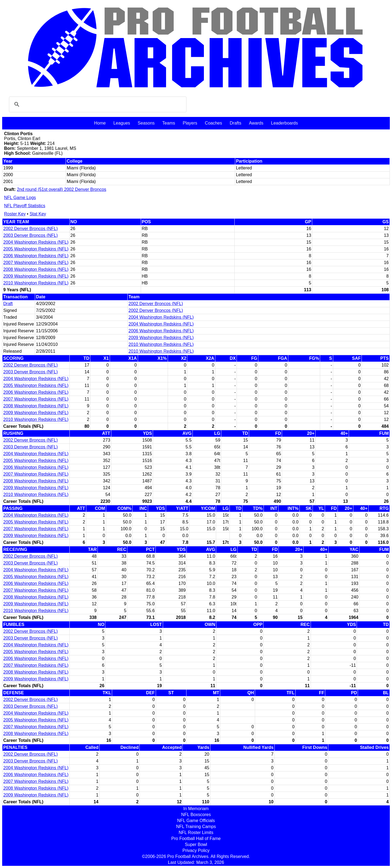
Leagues (122, 123)
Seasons (146, 123)
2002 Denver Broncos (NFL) (30, 229)
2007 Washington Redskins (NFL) (36, 263)
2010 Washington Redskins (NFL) (36, 283)
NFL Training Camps (196, 827)
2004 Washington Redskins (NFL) (36, 242)
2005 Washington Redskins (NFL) (36, 249)
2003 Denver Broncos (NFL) (30, 235)
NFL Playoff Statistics (25, 206)
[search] (97, 104)
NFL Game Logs (20, 198)
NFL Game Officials (196, 821)
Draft (8, 304)
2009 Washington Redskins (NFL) (36, 276)
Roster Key (15, 214)
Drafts (236, 123)
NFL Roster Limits (196, 833)
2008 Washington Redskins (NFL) (36, 269)
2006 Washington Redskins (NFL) (36, 256)
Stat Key (38, 214)
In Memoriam (196, 809)
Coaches (214, 123)
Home (100, 123)
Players (190, 123)
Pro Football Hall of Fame (196, 838)
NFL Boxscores (196, 815)
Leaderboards (284, 123)
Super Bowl (196, 844)
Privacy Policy (196, 850)
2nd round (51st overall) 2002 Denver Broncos (62, 189)
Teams (169, 123)
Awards (256, 123)
